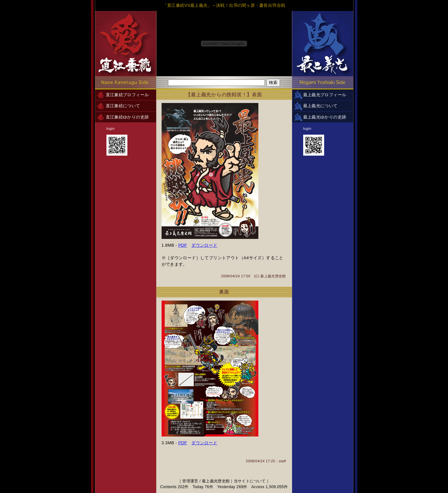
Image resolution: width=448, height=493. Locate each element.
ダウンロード (204, 245)
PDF (183, 245)
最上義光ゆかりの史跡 (325, 117)
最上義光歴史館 (273, 276)
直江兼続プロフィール (127, 95)
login (111, 128)
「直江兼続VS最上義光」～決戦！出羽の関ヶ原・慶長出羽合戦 (224, 5)
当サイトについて (250, 481)
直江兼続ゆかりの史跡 (127, 117)
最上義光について (320, 106)
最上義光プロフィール (325, 95)
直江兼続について (123, 106)
